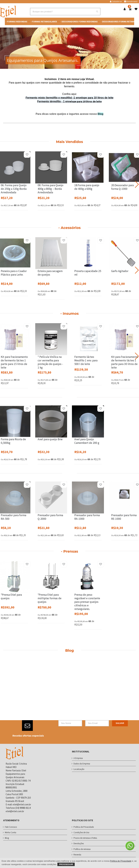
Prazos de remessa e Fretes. (85, 838)
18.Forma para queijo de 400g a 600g (87, 187)
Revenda (77, 855)
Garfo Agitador (120, 271)
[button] (137, 184)
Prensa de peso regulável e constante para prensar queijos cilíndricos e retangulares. (87, 602)
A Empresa (78, 758)
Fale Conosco (11, 827)
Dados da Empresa (82, 764)
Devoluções (79, 843)
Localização (79, 769)
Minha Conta (11, 832)
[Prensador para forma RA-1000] (88, 498)
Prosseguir (66, 864)
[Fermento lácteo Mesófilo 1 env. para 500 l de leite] (88, 339)
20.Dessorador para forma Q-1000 (122, 187)
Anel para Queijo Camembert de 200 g (87, 441)
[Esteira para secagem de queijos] (51, 253)
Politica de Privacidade (84, 827)
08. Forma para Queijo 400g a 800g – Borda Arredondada (51, 189)
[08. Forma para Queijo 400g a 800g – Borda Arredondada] (51, 167)
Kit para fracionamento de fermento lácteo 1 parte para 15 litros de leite (14, 362)
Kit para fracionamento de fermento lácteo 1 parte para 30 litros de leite (125, 362)
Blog (101, 114)
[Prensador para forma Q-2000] (51, 498)
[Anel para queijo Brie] (51, 421)
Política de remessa (82, 849)
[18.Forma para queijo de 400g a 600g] (88, 167)
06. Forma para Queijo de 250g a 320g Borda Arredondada (14, 189)
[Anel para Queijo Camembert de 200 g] (88, 421)
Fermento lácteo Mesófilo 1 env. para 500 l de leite (86, 360)
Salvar (120, 723)
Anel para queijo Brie (50, 439)
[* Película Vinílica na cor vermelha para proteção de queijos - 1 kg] (51, 339)
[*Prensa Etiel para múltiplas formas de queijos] (51, 577)
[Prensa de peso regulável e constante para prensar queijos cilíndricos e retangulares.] (88, 577)
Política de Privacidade (121, 861)
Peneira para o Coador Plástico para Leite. (14, 273)
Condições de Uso (81, 832)
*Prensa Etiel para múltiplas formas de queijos (50, 598)
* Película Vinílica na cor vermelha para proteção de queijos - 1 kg (50, 362)
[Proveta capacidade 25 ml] (88, 253)
